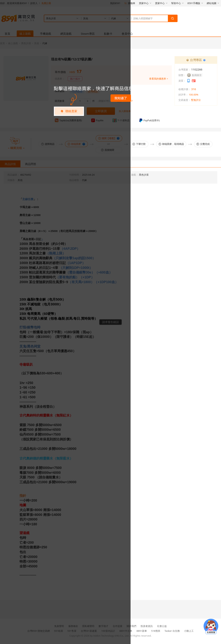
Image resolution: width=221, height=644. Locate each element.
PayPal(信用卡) (149, 120)
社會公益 (162, 626)
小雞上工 (189, 631)
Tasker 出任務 (172, 631)
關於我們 (131, 626)
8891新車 (142, 631)
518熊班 (156, 631)
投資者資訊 (147, 626)
